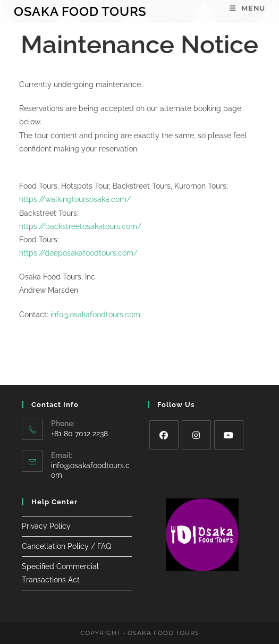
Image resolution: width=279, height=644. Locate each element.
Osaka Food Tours (80, 11)
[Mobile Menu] (247, 8)
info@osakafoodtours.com (95, 315)
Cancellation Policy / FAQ (66, 546)
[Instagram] (196, 435)
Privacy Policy (46, 526)
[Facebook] (164, 435)
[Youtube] (229, 435)
